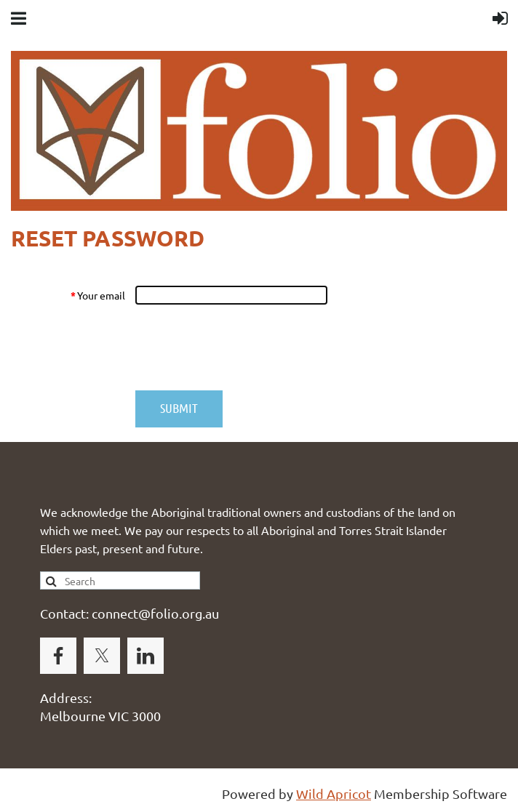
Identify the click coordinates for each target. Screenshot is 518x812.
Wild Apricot (334, 793)
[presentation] (245, 347)
